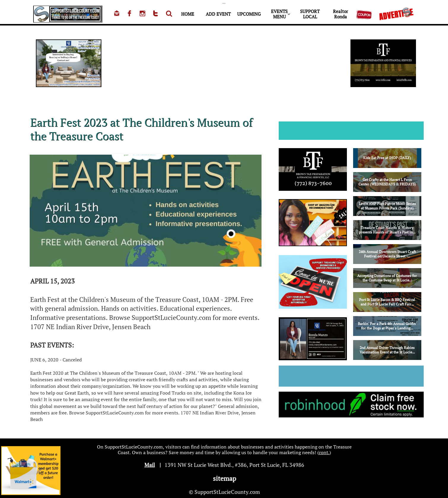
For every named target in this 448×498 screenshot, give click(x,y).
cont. (324, 452)
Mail (150, 465)
